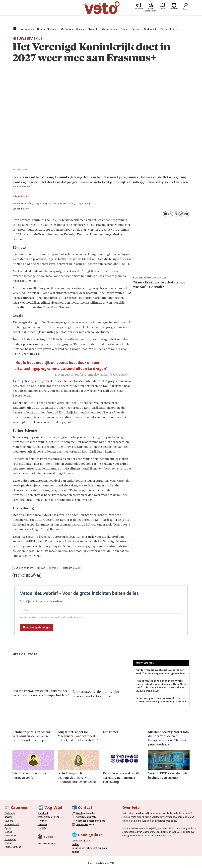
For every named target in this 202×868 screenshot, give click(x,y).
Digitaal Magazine (48, 29)
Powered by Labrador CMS (101, 863)
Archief (162, 14)
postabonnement (96, 821)
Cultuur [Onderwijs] (8, 832)
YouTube (43, 824)
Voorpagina (27, 29)
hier (163, 832)
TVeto (163, 29)
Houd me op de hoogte (37, 628)
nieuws (41, 568)
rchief (75, 844)
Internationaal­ (12, 824)
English (8, 843)
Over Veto (174, 14)
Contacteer (82, 824)
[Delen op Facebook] (165, 214)
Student (93, 29)
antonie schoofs (24, 568)
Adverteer (139, 14)
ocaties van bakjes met (85, 848)
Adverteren (82, 817)
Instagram (44, 817)
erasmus (54, 568)
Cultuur (136, 29)
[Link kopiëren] (181, 214)
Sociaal (80, 29)
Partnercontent (13, 847)
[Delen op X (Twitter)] (171, 214)
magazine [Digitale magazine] (82, 841)
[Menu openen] (15, 29)
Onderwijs (67, 29)
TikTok (56, 817)
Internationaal (109, 29)
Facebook (43, 813)
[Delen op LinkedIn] (176, 214)
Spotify (42, 828)
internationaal (72, 568)
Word (79, 813)
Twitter (42, 821)
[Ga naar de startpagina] (101, 12)
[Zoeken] (186, 12)
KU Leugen (10, 839)
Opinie (124, 29)
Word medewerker (150, 15)
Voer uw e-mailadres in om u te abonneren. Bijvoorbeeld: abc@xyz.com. (52, 617)
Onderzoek (150, 29)
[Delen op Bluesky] (187, 214)
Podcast (175, 29)
